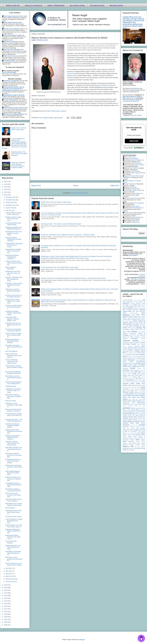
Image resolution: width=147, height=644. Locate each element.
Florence (134, 358)
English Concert (140, 351)
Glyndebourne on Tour (129, 363)
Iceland (139, 368)
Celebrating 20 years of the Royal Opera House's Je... (14, 512)
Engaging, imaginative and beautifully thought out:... (14, 228)
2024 (6, 187)
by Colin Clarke (138, 323)
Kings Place (138, 372)
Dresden (39, 40)
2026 (6, 182)
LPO (137, 378)
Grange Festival (140, 363)
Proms (133, 408)
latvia (144, 372)
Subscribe (134, 141)
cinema (131, 335)
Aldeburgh (126, 303)
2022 (6, 192)
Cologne (125, 338)
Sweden (143, 428)
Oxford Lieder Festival (134, 401)
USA (139, 438)
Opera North (127, 397)
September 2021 (11, 205)
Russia (140, 413)
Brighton (130, 316)
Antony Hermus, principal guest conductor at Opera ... (14, 367)
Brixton (130, 319)
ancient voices (141, 303)
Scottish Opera (133, 418)
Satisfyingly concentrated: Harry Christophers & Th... (13, 553)
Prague (136, 406)
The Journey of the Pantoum (11, 542)
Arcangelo (126, 305)
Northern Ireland (128, 392)
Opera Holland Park (129, 395)
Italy (141, 370)
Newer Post (36, 186)
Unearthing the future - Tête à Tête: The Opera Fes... (14, 420)
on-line (132, 394)
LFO (144, 375)
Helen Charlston (139, 165)
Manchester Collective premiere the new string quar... (13, 455)
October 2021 (10, 202)
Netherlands (135, 385)
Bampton (125, 308)
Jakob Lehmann (136, 217)
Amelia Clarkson (136, 193)
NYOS (124, 394)
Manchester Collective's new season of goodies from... (13, 396)
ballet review (133, 306)
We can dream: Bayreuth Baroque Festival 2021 (13, 373)
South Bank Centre (138, 423)
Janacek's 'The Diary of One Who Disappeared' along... (14, 279)
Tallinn (131, 430)
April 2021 (9, 574)
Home (76, 186)
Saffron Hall (131, 415)
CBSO (141, 329)
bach (124, 307)
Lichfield (125, 377)
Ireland (132, 370)
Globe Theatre (128, 362)
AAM (144, 300)
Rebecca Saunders (97, 44)
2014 (6, 601)
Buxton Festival (138, 321)
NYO (144, 392)
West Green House (139, 443)
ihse (144, 368)
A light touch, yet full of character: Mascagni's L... (13, 291)
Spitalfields (126, 425)
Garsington (131, 360)
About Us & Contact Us (34, 5)
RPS (137, 413)
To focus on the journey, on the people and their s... (14, 296)
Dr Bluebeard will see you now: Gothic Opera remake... (13, 461)
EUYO (124, 355)
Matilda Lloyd (135, 222)
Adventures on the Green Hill (136, 302)
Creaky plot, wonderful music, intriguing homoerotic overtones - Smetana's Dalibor (68, 235)
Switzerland (126, 430)
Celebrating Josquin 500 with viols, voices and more (13, 273)
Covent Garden (131, 344)
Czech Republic (141, 344)
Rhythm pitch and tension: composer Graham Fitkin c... (14, 467)
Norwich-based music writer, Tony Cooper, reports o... (14, 526)
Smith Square (142, 420)
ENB (134, 351)
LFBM (141, 375)
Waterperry (131, 442)
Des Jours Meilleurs (11, 351)
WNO (139, 448)
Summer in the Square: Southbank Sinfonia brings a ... (12, 426)
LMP (139, 377)
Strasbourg (132, 427)
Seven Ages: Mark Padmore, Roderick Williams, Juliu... (12, 319)
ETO (139, 353)
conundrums (136, 343)
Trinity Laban (138, 436)
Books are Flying (10, 401)
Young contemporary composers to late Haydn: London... (12, 361)
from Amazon (133, 255)
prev (144, 406)
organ (140, 399)
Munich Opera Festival (128, 382)
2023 (6, 190)
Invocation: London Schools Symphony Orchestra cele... (14, 285)
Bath (124, 310)
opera (143, 394)
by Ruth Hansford (133, 326)
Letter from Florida (133, 375)
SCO (144, 417)
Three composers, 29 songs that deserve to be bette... (14, 521)
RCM (144, 408)
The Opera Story (132, 433)
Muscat (136, 382)
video (137, 440)
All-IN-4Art (133, 303)
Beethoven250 (134, 313)
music (140, 382)
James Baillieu (134, 158)
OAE (128, 394)
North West (134, 391)
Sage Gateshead (140, 415)
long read (132, 378)
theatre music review (129, 435)
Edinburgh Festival (140, 349)
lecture (129, 374)
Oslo (144, 399)
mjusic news (138, 380)
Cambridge (126, 329)
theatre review (141, 435)
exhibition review (131, 355)
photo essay (134, 404)
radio (137, 408)
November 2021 (11, 200)
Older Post (115, 186)
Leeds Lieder (141, 374)
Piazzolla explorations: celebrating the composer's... (12, 257)
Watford (138, 442)
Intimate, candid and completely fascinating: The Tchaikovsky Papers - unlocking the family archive (73, 278)
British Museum (141, 316)
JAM (124, 372)
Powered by (134, 148)
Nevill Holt (142, 385)
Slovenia (135, 420)
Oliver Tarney (135, 173)
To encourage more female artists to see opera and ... (14, 415)
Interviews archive (116, 5)
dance (124, 346)
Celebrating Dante (11, 386)
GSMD (125, 366)
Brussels (134, 319)
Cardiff (137, 329)
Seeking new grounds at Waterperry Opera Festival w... (13, 437)
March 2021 (10, 576)
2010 (6, 612)
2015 (6, 598)
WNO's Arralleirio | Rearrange (11, 268)
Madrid (124, 380)
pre (140, 406)
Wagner (143, 440)
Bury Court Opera (127, 321)
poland (124, 406)
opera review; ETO (133, 399)
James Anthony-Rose (131, 198)
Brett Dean (73, 76)
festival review (131, 357)
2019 (6, 588)
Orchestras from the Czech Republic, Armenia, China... (14, 233)
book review (141, 315)
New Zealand (137, 387)
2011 (6, 609)
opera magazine (140, 395)
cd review (132, 331)
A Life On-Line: (137, 300)
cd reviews (142, 332)
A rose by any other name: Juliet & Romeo (13, 224)
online (136, 394)
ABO (124, 302)
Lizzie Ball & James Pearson (133, 190)
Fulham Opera (141, 358)
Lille (129, 377)
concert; (143, 341)
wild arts (137, 447)
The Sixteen (141, 433)
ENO (124, 353)
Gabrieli (125, 360)
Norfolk (143, 389)
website (143, 442)
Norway (136, 392)
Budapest (143, 319)
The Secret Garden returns (14, 517)
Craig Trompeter (130, 184)
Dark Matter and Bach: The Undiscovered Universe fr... (14, 449)
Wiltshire (143, 447)
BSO (139, 319)
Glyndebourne (141, 362)
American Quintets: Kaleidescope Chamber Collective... (13, 239)
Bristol (135, 316)
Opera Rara (136, 397)
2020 (6, 585)
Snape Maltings (128, 421)
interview (126, 370)
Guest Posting (132, 366)
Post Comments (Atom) (80, 193)
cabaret (134, 328)
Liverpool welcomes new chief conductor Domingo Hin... (14, 263)
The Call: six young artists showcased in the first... (13, 330)
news (143, 387)
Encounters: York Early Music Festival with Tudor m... (14, 347)
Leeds (134, 374)
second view (142, 418)
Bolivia (133, 315)
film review (140, 357)
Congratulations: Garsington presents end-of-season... (14, 245)
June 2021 (9, 568)
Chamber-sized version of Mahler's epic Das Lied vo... (13, 325)
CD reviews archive (97, 5)
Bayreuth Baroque (132, 310)
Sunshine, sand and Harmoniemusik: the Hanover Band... (12, 443)
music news (135, 383)
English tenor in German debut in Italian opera (56, 202)
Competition (134, 338)
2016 (6, 596)
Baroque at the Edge (140, 308)
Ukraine (136, 438)
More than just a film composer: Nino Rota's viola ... (13, 495)
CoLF (144, 337)
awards (143, 305)
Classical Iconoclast (142, 275)
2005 (6, 625)
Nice (130, 389)
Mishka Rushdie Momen (136, 208)
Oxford (125, 401)
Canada (132, 329)
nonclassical (137, 389)
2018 (6, 590)
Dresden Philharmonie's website (55, 111)
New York (131, 387)
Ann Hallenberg (139, 203)
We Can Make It (10, 508)
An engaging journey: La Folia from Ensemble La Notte (13, 485)
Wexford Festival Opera (137, 445)
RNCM (143, 412)
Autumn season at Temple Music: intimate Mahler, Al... (13, 335)
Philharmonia (126, 404)
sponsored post (134, 425)
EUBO (143, 353)
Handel (133, 368)
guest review (141, 366)
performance (141, 403)
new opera (125, 387)
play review (142, 404)
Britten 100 (138, 318)
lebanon (125, 374)
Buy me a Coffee (137, 115)
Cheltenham (133, 334)
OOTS (139, 394)
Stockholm (126, 427)
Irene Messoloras (137, 163)
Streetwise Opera (141, 427)
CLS (128, 337)
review (124, 412)
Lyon (144, 378)
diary (143, 346)
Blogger (82, 640)
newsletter (126, 389)
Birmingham (126, 315)
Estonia (135, 353)
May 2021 (9, 571)
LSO (141, 378)
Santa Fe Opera (137, 417)
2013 (6, 604)
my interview (78, 64)
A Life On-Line (128, 300)
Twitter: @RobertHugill (56, 5)
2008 (6, 617)
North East (126, 391)
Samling (130, 417)
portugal (130, 406)
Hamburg (125, 368)
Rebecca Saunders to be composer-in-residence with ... (13, 479)
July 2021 (9, 211)
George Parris (136, 189)
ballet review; (142, 307)
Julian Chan (133, 187)
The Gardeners (133, 432)
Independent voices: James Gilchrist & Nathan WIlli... (14, 504)
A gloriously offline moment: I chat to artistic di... (14, 500)
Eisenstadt (126, 351)
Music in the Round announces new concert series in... (13, 356)
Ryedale (125, 415)
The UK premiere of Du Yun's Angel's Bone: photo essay (59, 267)
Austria (139, 305)
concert (143, 338)
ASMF (135, 305)
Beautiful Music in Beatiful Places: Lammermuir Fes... (13, 251)
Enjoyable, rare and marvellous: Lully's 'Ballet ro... (14, 405)
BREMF (125, 316)
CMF (132, 337)
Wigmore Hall (128, 446)
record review (135, 410)
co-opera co (138, 337)
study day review (128, 428)
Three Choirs (127, 436)
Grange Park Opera (130, 365)
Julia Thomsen (136, 171)
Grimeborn (142, 365)
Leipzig (125, 375)
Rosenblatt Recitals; (129, 413)
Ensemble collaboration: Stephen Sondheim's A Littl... (13, 531)
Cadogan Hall (141, 328)
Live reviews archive (77, 5)
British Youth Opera (128, 318)
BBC (130, 311)
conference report (128, 343)
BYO (130, 328)
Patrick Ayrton (135, 206)
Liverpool (134, 377)
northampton (142, 391)
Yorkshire (132, 450)
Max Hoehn (133, 168)
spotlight (142, 425)
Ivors (144, 370)
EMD (130, 351)
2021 (6, 195)
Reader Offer (126, 410)
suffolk (137, 428)
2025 (6, 184)
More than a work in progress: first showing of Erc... (14, 559)
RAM (140, 408)
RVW (144, 413)
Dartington (130, 346)
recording (142, 410)
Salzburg (125, 417)
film (136, 357)
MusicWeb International (138, 279)
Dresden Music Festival (135, 348)
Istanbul (137, 370)
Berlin (143, 313)
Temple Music (138, 430)
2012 (6, 606)
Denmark (137, 346)
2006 (6, 622)
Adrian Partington (137, 160)
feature (138, 355)
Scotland (125, 418)
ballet (127, 306)
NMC (133, 389)
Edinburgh (130, 349)
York (128, 450)
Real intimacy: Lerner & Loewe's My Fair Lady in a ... (14, 378)
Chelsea (125, 334)
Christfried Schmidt (106, 85)
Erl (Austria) (130, 353)
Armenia (131, 305)
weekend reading (127, 443)
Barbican (131, 308)
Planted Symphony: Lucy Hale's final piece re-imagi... (13, 547)
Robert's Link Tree (13, 5)
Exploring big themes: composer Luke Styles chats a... (13, 537)
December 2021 (11, 197)
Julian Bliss (136, 221)
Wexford (125, 445)
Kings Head (130, 372)
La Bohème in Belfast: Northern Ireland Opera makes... (13, 313)
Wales (125, 442)
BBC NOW (136, 311)
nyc (140, 392)
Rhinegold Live (131, 412)
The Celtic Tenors (130, 157)
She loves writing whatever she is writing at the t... (14, 383)
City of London (136, 335)
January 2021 (10, 582)
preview (46, 40)
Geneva (137, 360)
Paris (134, 403)
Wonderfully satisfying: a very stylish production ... (14, 490)
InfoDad (143, 284)
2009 (6, 614)
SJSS (130, 420)
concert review (131, 341)
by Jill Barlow (135, 324)
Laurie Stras (128, 213)
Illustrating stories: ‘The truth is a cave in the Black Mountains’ (61, 224)
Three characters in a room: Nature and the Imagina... (14, 564)
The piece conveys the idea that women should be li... (14, 307)
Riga (136, 412)
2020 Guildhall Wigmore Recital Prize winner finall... (13, 473)
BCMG (125, 313)
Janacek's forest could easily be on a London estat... (13, 301)
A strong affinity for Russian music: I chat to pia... (14, 214)
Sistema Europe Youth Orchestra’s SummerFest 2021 (14, 431)
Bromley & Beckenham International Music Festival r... (12, 341)
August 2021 (10, 208)
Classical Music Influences (131, 101)
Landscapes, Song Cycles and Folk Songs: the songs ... (13, 391)
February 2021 (10, 579)
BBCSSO (142, 311)
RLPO (139, 412)
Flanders (129, 358)
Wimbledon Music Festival (130, 448)
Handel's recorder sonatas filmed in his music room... (13, 219)
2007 (6, 620)
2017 (6, 593)
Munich (143, 380)
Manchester (130, 380)
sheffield (125, 420)
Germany (143, 360)
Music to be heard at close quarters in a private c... (13, 410)
